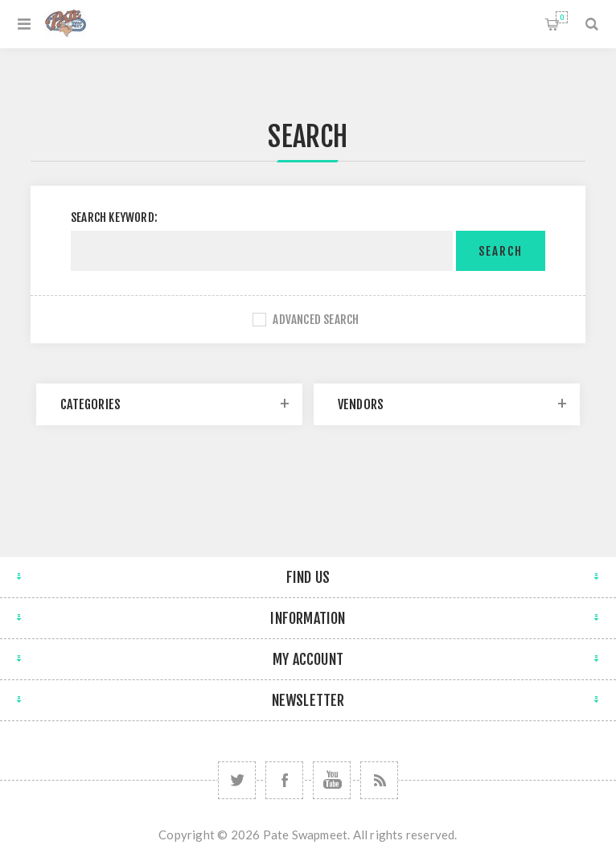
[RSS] (379, 780)
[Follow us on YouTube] (332, 780)
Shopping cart (562, 17)
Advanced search (316, 320)
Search (501, 251)
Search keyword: (114, 217)
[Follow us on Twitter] (237, 780)
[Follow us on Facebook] (284, 780)
